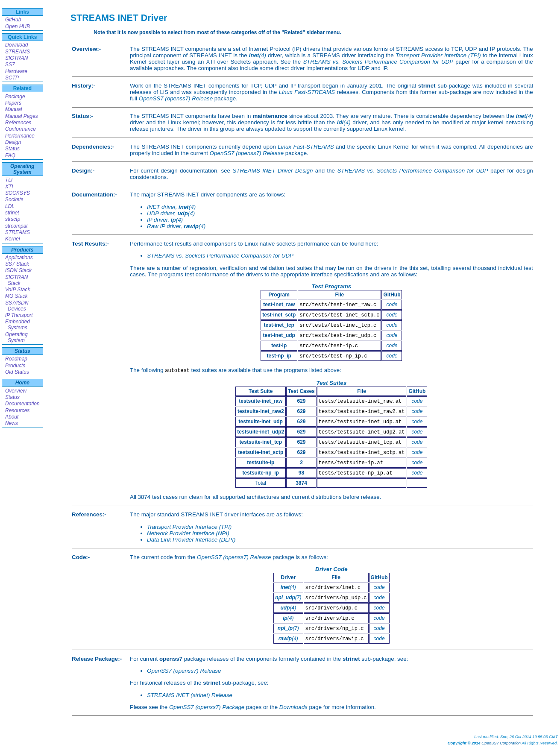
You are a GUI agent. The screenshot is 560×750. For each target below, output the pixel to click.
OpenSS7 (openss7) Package (207, 707)
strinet (12, 213)
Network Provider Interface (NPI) (188, 533)
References (18, 123)
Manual (13, 109)
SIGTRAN (16, 58)
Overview (16, 391)
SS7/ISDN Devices (17, 306)
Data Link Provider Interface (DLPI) (191, 540)
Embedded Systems (18, 325)
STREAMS (18, 52)
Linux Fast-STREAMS (307, 92)
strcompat (16, 226)
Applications (19, 258)
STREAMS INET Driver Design (273, 171)
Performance (20, 136)
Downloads (293, 707)
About (12, 417)
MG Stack (16, 296)
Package (15, 97)
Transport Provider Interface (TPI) (438, 55)
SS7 (10, 64)
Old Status (17, 372)
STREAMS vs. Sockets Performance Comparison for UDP (378, 62)
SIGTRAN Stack (16, 280)
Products (22, 250)
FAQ (10, 155)
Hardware (16, 71)
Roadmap (16, 359)
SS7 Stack (17, 264)
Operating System (22, 169)
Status (12, 149)
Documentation (22, 404)
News (12, 423)
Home (22, 383)
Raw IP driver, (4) (176, 226)
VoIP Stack (18, 290)
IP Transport (19, 315)
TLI (9, 180)
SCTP (12, 78)
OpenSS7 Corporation (501, 743)
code (392, 305)
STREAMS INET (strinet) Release (190, 695)
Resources (17, 410)
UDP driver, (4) (171, 213)
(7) (288, 598)
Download (16, 45)
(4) (258, 55)
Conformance (21, 129)
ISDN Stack (18, 270)
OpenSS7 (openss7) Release (176, 98)
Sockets (14, 199)
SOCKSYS (18, 193)
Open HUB (18, 26)
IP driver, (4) (165, 220)
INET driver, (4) (171, 207)
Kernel (13, 239)
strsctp (13, 219)
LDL (10, 206)
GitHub (13, 20)
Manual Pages (22, 116)
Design (13, 142)
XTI (9, 187)
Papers (13, 103)
